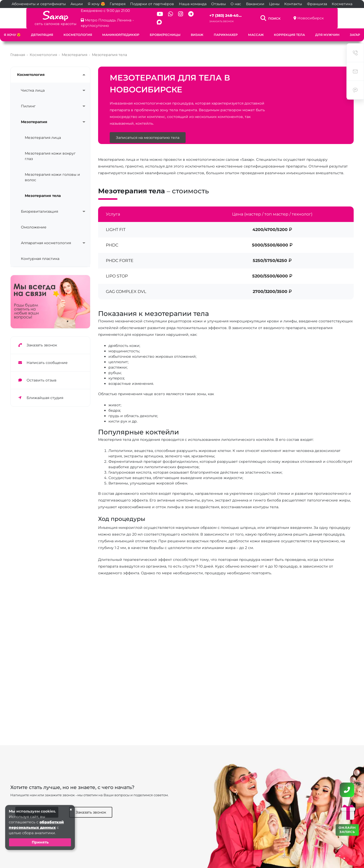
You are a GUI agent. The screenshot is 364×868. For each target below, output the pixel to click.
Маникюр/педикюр (121, 31)
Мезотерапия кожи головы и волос (52, 172)
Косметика (342, 4)
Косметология (78, 31)
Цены (274, 4)
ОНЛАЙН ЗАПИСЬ (347, 829)
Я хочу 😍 (96, 4)
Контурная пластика (40, 253)
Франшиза (317, 4)
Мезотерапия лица (43, 132)
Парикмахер (226, 31)
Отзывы (219, 4)
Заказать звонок (230, 19)
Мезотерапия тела (43, 190)
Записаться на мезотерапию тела (148, 132)
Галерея (118, 4)
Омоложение (34, 222)
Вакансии (255, 4)
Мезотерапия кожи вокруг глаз (50, 151)
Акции (77, 4)
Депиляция (42, 31)
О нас (236, 4)
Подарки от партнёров (152, 4)
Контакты (293, 4)
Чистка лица (33, 85)
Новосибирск (333, 16)
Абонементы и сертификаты (39, 4)
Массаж (256, 31)
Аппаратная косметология (46, 237)
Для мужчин (327, 31)
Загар (355, 31)
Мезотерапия (34, 116)
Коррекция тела (289, 31)
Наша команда (193, 4)
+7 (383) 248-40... (234, 14)
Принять (40, 842)
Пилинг (28, 101)
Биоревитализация (39, 206)
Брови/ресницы (165, 31)
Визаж (197, 31)
